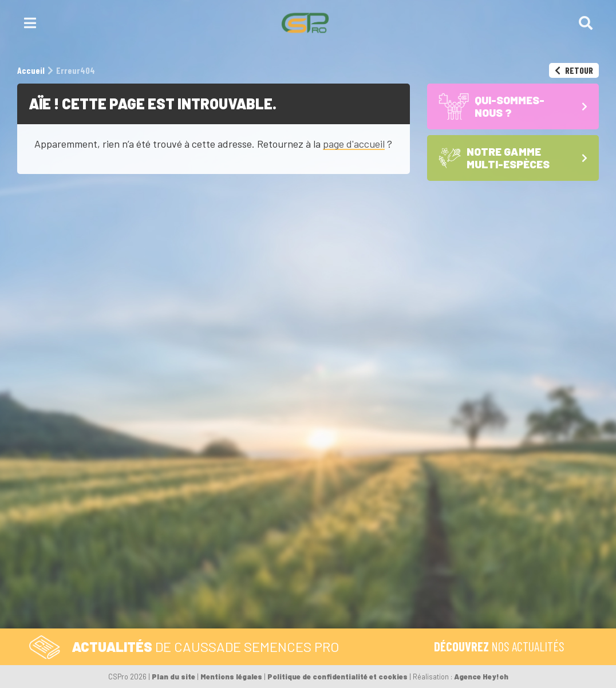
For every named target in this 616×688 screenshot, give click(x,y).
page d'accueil (354, 144)
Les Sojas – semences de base (519, 589)
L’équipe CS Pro (499, 617)
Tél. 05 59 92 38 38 (260, 481)
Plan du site (173, 677)
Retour (574, 70)
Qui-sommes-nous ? (507, 509)
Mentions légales (231, 677)
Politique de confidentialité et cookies (337, 677)
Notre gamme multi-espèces (509, 541)
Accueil (485, 481)
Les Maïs (483, 563)
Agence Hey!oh (481, 677)
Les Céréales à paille (509, 573)
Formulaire (347, 481)
